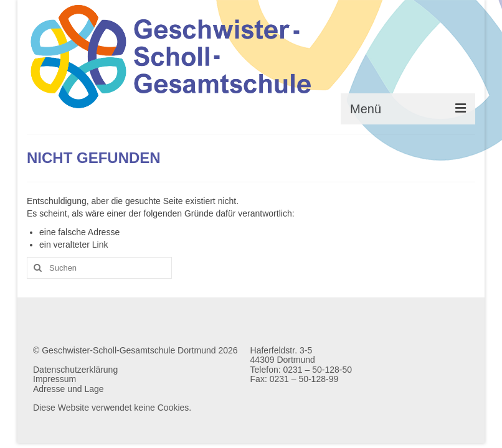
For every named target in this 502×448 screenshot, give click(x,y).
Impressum (54, 379)
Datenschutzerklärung (75, 370)
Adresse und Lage (69, 389)
